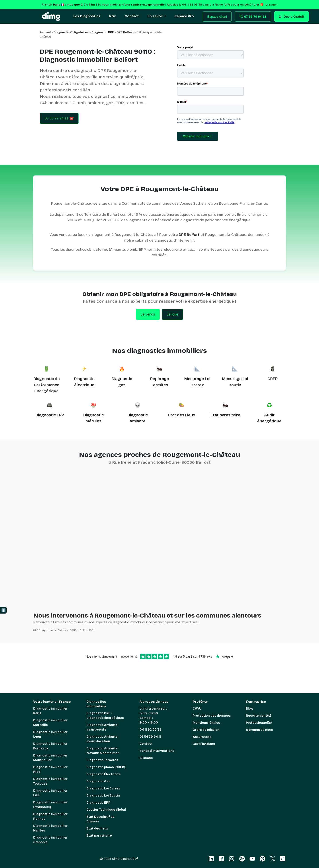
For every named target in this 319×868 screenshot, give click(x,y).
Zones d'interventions (157, 751)
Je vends (148, 314)
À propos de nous (259, 730)
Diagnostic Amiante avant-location (102, 739)
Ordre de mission (206, 730)
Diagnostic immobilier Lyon (50, 734)
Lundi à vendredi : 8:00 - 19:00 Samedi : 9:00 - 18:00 (153, 716)
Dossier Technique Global (106, 810)
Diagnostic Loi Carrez (103, 788)
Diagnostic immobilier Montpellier (50, 758)
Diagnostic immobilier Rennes (50, 816)
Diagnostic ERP (50, 415)
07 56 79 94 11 (150, 737)
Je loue (173, 314)
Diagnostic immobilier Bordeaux (50, 746)
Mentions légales (206, 723)
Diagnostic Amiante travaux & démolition (103, 751)
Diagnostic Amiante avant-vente (102, 727)
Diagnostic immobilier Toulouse (50, 781)
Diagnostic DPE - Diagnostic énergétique (105, 716)
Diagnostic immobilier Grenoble (50, 840)
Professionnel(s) (259, 723)
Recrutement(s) (259, 716)
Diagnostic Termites (102, 760)
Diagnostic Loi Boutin (103, 796)
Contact (146, 744)
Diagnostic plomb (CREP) (106, 767)
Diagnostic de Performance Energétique (47, 385)
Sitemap (146, 758)
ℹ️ (4, 610)
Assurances (202, 737)
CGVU (197, 709)
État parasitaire (225, 415)
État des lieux (97, 829)
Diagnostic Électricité (104, 774)
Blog (249, 709)
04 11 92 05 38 (151, 730)
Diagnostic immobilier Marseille (50, 723)
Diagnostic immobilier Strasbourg (50, 805)
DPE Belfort (189, 235)
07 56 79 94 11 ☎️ (59, 118)
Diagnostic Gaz (98, 781)
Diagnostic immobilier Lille (50, 793)
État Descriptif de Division (100, 819)
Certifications (204, 744)
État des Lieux (182, 415)
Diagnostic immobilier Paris (50, 711)
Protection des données (212, 716)
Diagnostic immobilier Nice (50, 770)
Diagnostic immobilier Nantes (50, 828)
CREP (272, 379)
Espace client (217, 16)
